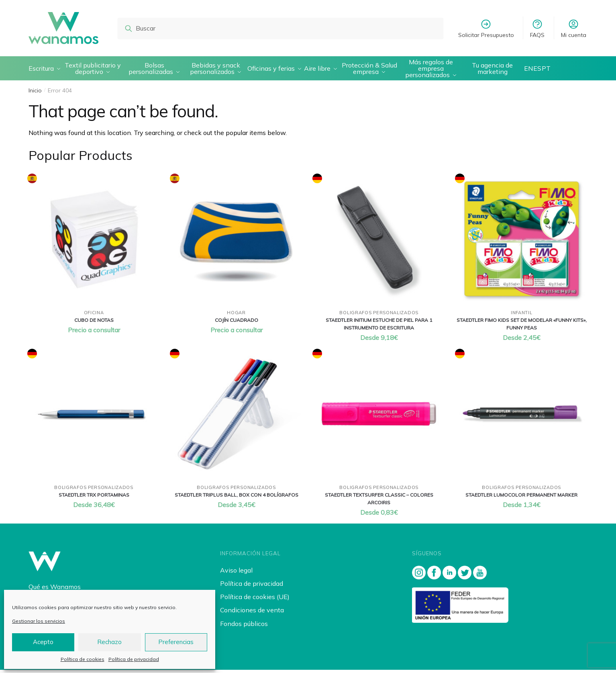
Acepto (43, 642)
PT (553, 70)
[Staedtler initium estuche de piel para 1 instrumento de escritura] (379, 242)
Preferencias (176, 642)
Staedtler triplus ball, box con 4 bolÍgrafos (237, 498)
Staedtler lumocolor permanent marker (521, 498)
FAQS (537, 29)
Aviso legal (236, 573)
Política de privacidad (134, 659)
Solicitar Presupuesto (486, 29)
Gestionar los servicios (39, 621)
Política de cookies (83, 659)
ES (543, 70)
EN (532, 70)
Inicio (35, 94)
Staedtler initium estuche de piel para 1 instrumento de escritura (379, 327)
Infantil (522, 316)
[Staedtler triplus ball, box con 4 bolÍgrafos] (236, 417)
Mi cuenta (574, 29)
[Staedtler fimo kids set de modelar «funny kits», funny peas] (521, 242)
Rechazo (109, 642)
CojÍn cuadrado (237, 323)
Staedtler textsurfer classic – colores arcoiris (379, 502)
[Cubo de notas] (94, 242)
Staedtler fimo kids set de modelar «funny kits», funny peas (522, 327)
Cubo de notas (94, 323)
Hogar (236, 316)
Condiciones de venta (252, 613)
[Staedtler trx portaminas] (94, 417)
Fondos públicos (244, 627)
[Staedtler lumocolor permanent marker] (521, 417)
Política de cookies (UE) (255, 600)
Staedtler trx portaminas (94, 498)
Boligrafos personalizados (379, 316)
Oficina (94, 316)
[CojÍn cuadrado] (236, 242)
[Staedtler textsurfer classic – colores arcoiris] (379, 417)
